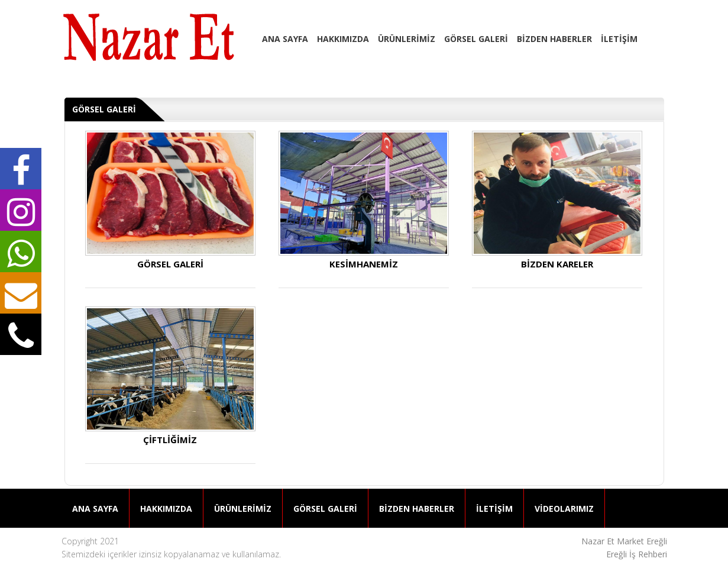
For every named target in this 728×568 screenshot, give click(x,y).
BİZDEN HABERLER (554, 39)
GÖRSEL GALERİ (476, 39)
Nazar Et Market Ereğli (624, 541)
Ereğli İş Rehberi (637, 554)
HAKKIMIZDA (343, 39)
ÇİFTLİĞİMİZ (170, 376)
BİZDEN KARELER (557, 200)
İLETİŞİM (619, 39)
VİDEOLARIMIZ (564, 509)
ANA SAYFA (285, 39)
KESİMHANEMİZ (364, 200)
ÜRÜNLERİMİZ (407, 39)
